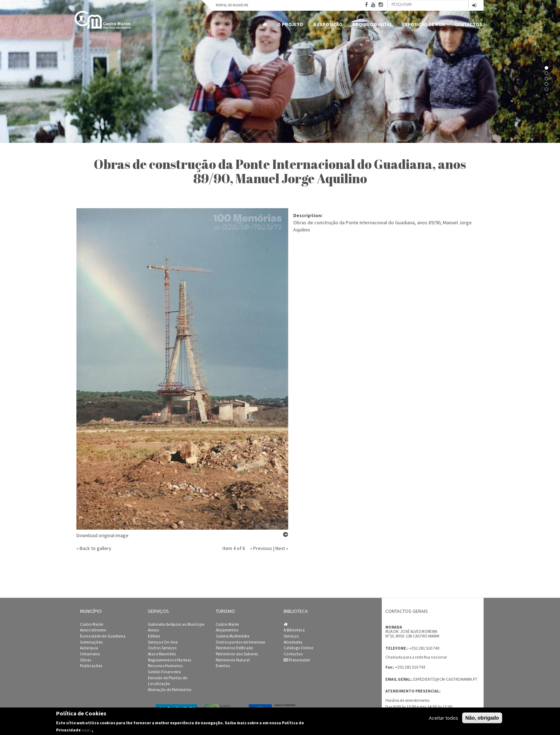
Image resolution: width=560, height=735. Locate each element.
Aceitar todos (444, 718)
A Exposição (328, 24)
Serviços (291, 636)
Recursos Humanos (165, 666)
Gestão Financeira (164, 672)
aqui (86, 730)
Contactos (468, 24)
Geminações (91, 642)
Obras (86, 660)
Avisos (153, 630)
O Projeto (290, 24)
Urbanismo (90, 654)
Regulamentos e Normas (169, 660)
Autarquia (89, 648)
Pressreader (297, 660)
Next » (282, 548)
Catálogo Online (298, 648)
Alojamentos (227, 630)
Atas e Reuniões (162, 654)
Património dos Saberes (237, 654)
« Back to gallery (94, 548)
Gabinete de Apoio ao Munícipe (176, 624)
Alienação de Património (170, 690)
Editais (154, 636)
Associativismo (93, 630)
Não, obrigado (482, 718)
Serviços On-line (163, 642)
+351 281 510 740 (424, 648)
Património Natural (233, 660)
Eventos (223, 666)
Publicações (91, 666)
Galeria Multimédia (232, 636)
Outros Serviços (162, 648)
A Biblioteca (294, 630)
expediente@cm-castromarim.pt (445, 679)
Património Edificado (234, 648)
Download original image (102, 535)
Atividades (293, 642)
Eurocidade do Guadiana (103, 636)
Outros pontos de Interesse (240, 642)
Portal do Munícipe (232, 5)
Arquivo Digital (372, 24)
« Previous (261, 548)
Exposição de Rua (423, 24)
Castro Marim (92, 624)
